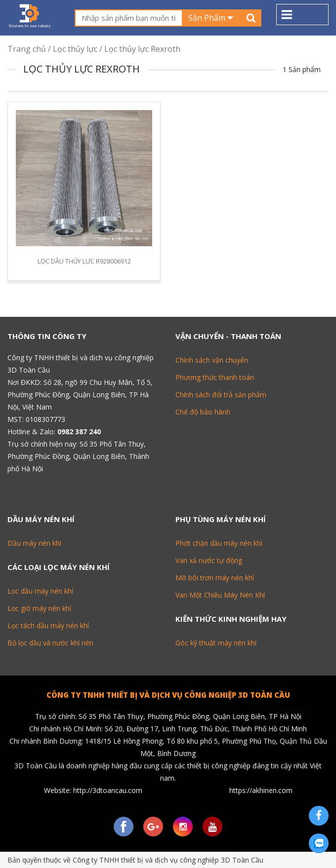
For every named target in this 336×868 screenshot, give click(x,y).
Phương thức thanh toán (215, 377)
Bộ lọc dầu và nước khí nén (50, 643)
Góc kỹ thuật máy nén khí (216, 643)
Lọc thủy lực (75, 49)
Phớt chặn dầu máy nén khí (219, 543)
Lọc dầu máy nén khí (40, 591)
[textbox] (129, 18)
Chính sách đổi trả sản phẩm (221, 395)
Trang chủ (27, 49)
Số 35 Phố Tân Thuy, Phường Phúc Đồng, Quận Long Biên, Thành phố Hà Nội (78, 456)
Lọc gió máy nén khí (39, 608)
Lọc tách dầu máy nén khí (48, 625)
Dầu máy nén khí (34, 543)
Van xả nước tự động (209, 560)
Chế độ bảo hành (203, 412)
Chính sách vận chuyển (212, 360)
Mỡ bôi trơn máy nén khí (215, 578)
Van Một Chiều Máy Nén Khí (220, 595)
